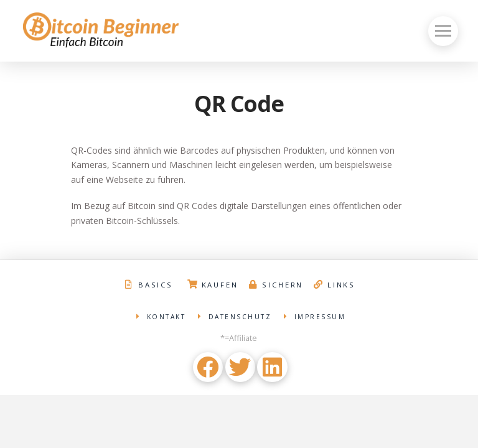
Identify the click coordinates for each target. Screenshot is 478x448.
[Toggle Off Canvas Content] (443, 31)
